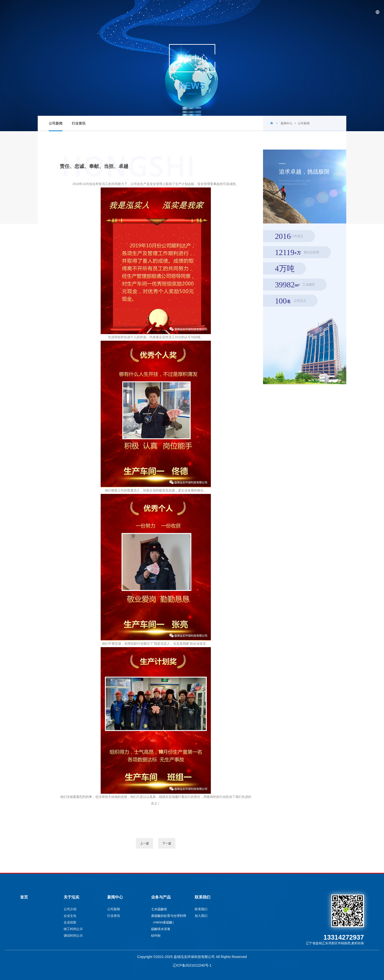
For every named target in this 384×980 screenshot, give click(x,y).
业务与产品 (319, 12)
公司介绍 (70, 909)
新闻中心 (290, 12)
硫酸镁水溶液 (161, 929)
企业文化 (70, 916)
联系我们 (348, 12)
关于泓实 (263, 12)
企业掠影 (70, 922)
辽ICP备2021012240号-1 (192, 965)
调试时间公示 (73, 936)
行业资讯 (79, 123)
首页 (240, 12)
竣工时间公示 (73, 929)
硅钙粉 (156, 936)
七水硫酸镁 (159, 909)
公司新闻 (56, 126)
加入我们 (201, 916)
